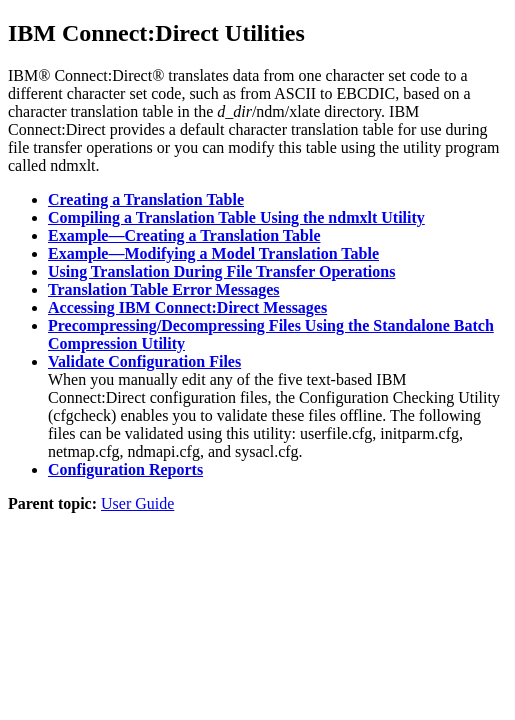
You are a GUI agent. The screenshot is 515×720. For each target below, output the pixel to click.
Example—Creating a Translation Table (184, 235)
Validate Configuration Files (144, 361)
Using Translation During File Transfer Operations (221, 271)
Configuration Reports (125, 469)
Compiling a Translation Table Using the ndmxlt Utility (236, 217)
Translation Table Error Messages (164, 289)
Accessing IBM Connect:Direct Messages (187, 307)
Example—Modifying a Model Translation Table (213, 253)
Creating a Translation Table (146, 199)
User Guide (137, 503)
